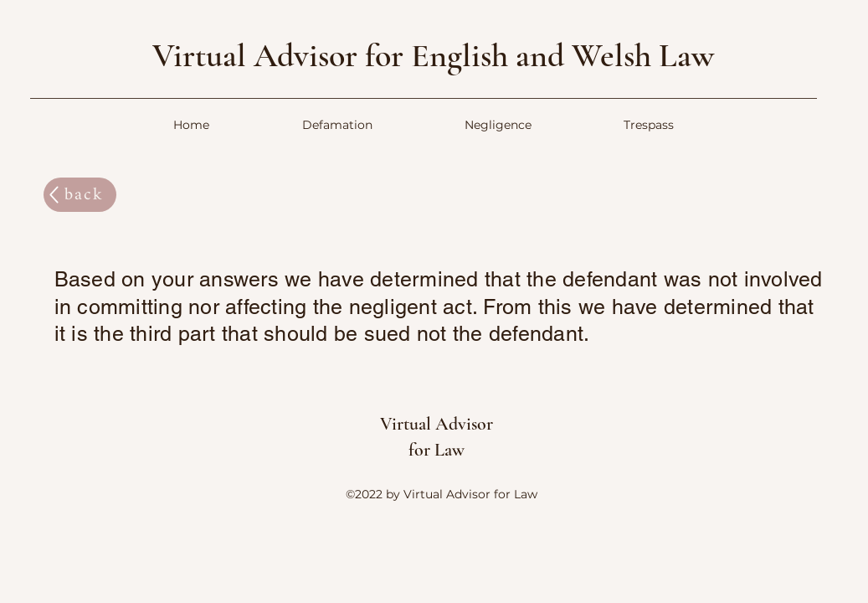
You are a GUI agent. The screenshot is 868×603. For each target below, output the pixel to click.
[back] (80, 195)
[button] (337, 125)
